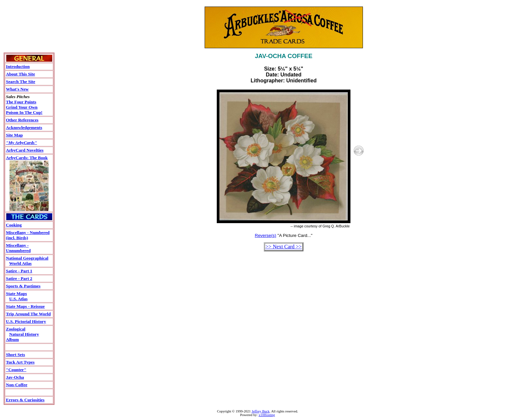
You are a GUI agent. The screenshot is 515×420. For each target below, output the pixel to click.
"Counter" (16, 370)
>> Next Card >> (283, 247)
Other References (22, 120)
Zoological (16, 329)
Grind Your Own (22, 107)
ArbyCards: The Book (27, 158)
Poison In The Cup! (24, 112)
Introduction (18, 66)
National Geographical (27, 258)
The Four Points (21, 102)
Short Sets (15, 355)
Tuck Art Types (20, 362)
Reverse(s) (266, 235)
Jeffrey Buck (261, 411)
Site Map (14, 135)
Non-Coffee (17, 385)
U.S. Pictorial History (26, 321)
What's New (17, 89)
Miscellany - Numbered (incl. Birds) (28, 235)
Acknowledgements (24, 127)
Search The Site (21, 82)
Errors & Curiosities (25, 400)
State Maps (16, 294)
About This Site (21, 74)
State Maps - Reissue (25, 306)
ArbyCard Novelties (25, 150)
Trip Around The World (28, 314)
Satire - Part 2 (19, 278)
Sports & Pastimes (23, 286)
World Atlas (21, 263)
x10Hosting (267, 415)
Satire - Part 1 (19, 271)
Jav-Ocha (15, 377)
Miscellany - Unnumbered (18, 248)
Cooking (14, 225)
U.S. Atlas (18, 299)
